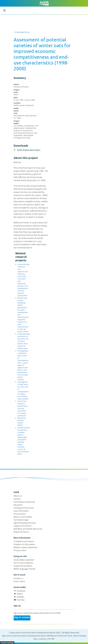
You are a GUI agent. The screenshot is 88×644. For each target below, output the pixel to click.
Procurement (20, 514)
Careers (17, 499)
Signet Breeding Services (25, 523)
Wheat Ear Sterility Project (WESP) (22, 422)
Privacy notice (20, 550)
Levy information (21, 511)
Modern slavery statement (25, 547)
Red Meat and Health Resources (28, 529)
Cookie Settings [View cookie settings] (7, 643)
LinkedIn (20, 597)
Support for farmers (23, 526)
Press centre (19, 581)
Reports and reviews (23, 517)
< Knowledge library (22, 32)
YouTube (21, 600)
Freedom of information (24, 544)
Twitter (20, 594)
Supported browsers (23, 566)
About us (18, 496)
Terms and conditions (23, 563)
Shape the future (21, 532)
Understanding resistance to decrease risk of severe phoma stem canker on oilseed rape (24, 341)
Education (18, 505)
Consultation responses (24, 502)
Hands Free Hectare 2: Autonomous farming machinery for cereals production (23, 408)
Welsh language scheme (24, 569)
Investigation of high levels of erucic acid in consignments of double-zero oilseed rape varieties (23, 390)
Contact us (18, 578)
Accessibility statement (24, 560)
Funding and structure (24, 508)
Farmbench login (21, 520)
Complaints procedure (24, 541)
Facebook (21, 591)
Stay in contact (22, 617)
